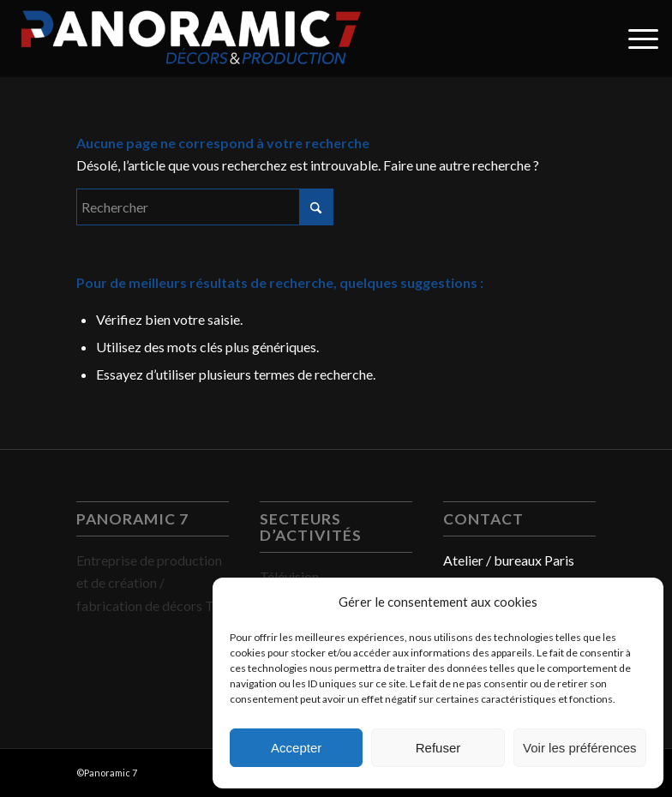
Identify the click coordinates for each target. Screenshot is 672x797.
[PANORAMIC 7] (191, 39)
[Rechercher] (205, 207)
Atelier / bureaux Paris (509, 560)
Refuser (438, 748)
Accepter (296, 748)
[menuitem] (635, 39)
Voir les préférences (580, 748)
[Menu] (635, 39)
